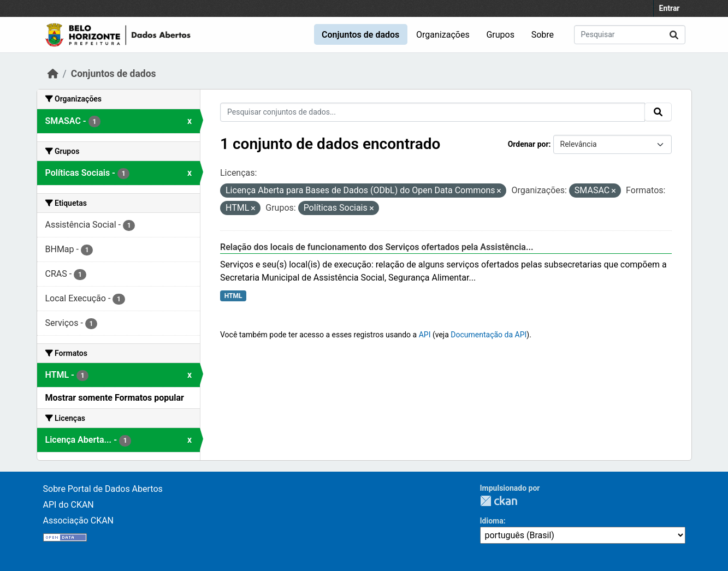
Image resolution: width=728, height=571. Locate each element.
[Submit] (674, 35)
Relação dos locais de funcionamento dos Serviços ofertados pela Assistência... (377, 247)
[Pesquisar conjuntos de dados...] (630, 35)
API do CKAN (69, 505)
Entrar (670, 8)
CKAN (499, 501)
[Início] (53, 74)
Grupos (500, 35)
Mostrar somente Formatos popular (115, 398)
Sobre (543, 35)
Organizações (443, 35)
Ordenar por (528, 144)
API (425, 335)
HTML (233, 296)
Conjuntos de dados (360, 35)
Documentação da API (489, 335)
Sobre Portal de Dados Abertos (103, 489)
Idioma (492, 521)
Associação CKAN (79, 521)
